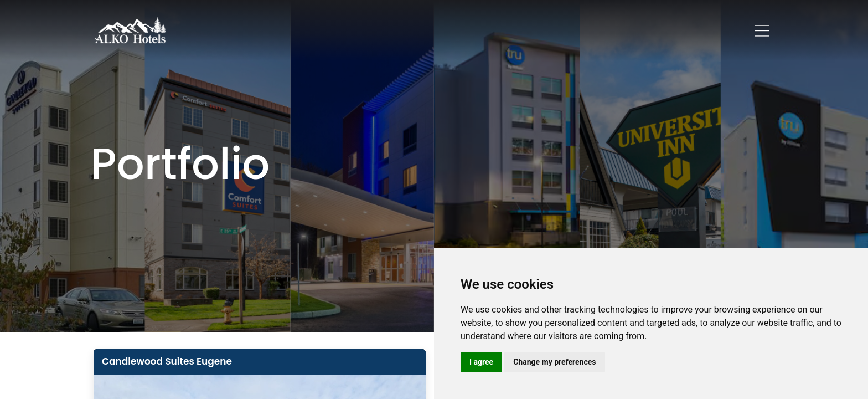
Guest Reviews (520, 30)
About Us (299, 30)
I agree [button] (481, 362)
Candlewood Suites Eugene (167, 361)
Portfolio (352, 30)
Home (251, 30)
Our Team (453, 30)
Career (401, 30)
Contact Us (591, 30)
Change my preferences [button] (554, 362)
